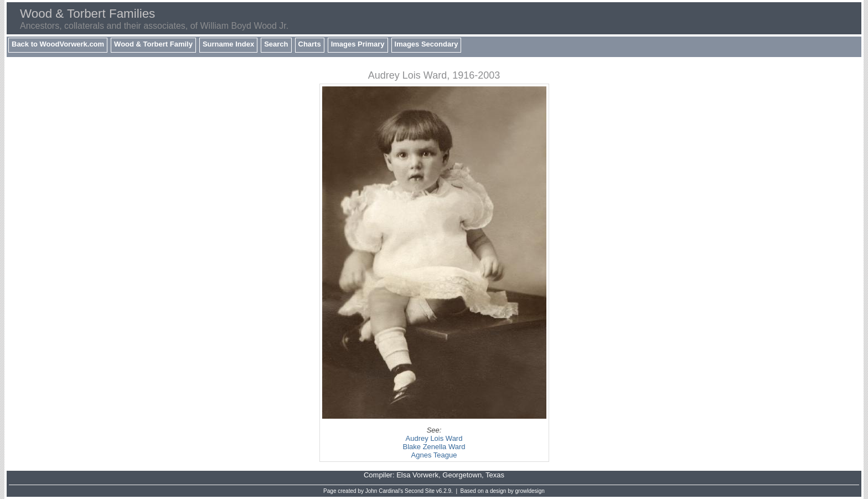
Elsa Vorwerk (417, 475)
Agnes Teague (434, 455)
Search (276, 44)
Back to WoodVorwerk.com (58, 44)
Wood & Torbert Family (153, 44)
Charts (310, 44)
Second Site (420, 491)
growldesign (530, 491)
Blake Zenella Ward (434, 447)
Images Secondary (427, 44)
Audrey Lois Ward (434, 438)
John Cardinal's (384, 491)
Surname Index (228, 44)
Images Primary (358, 44)
